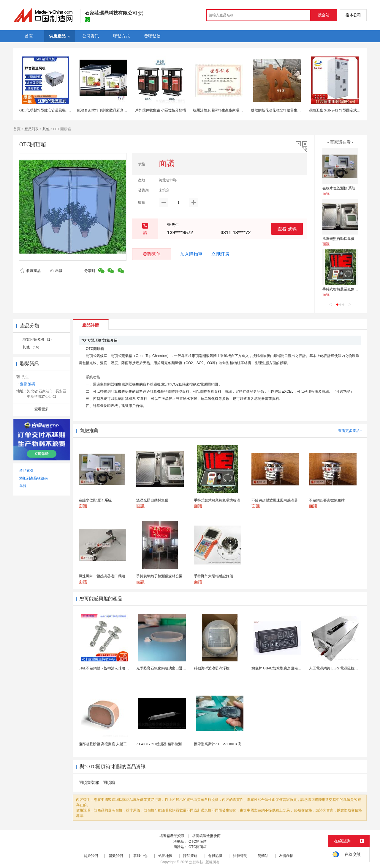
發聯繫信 (152, 254)
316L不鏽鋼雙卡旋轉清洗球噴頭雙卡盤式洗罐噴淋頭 (120, 668)
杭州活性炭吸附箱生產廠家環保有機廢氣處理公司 (232, 110)
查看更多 (42, 409)
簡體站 (263, 856)
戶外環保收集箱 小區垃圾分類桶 (160, 110)
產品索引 (26, 471)
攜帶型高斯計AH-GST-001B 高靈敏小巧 (225, 744)
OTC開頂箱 (198, 842)
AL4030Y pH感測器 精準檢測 (159, 744)
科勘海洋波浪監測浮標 (212, 668)
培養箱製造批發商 (206, 836)
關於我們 (91, 856)
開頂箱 (109, 783)
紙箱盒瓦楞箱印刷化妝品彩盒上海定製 (107, 110)
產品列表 (31, 129)
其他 (46, 129)
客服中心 (140, 856)
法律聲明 (240, 856)
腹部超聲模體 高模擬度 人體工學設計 (108, 744)
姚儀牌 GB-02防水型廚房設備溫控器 (280, 668)
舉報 (56, 271)
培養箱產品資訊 (172, 836)
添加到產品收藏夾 (34, 478)
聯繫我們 (116, 856)
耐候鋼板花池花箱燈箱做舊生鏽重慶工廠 (283, 110)
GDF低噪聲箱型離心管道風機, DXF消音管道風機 (58, 110)
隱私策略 (190, 856)
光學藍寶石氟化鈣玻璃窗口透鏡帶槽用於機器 (172, 668)
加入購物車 (191, 254)
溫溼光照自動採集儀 (338, 239)
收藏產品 (30, 271)
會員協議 (215, 856)
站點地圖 (165, 856)
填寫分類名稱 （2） (38, 339)
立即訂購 (220, 254)
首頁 (17, 129)
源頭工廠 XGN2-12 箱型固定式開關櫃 (338, 110)
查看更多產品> (350, 431)
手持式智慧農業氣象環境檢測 (346, 289)
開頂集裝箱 (89, 783)
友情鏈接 (286, 856)
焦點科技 (196, 862)
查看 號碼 (287, 229)
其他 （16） (32, 347)
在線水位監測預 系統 (339, 188)
